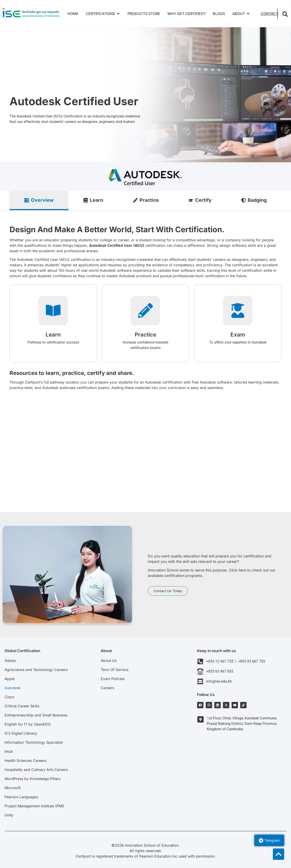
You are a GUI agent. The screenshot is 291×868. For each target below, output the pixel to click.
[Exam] (238, 311)
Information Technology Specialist (34, 742)
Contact (269, 14)
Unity (9, 815)
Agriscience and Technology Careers (36, 670)
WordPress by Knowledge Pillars (32, 779)
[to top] (279, 854)
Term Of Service (115, 670)
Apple (10, 679)
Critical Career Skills (22, 706)
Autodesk (13, 688)
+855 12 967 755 (221, 661)
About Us (109, 661)
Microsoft (13, 788)
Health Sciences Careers (25, 761)
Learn (53, 335)
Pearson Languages (21, 797)
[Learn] (53, 311)
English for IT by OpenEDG (28, 724)
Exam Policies (113, 679)
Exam (238, 335)
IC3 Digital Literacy (21, 733)
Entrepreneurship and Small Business (36, 715)
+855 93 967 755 (251, 661)
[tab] (39, 201)
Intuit (9, 751)
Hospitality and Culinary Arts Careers (36, 770)
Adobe (10, 661)
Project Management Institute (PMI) (34, 806)
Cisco (9, 697)
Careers (107, 688)
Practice (145, 335)
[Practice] (145, 311)
